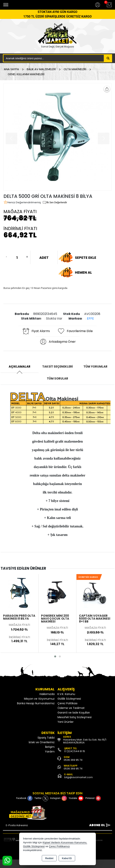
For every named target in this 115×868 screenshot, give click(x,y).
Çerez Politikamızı (60, 846)
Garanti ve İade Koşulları (74, 713)
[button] (55, 656)
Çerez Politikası (67, 703)
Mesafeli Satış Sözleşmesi (75, 717)
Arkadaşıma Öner (58, 342)
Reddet (49, 858)
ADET (44, 258)
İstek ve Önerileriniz (42, 742)
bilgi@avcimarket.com (79, 777)
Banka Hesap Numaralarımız (36, 703)
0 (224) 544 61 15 (75, 751)
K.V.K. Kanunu (66, 694)
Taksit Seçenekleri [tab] (57, 367)
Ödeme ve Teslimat (71, 708)
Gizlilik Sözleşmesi (69, 699)
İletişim (50, 747)
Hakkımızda (47, 694)
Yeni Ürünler (66, 722)
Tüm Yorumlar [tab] (95, 367)
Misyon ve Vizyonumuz (39, 699)
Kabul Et (67, 858)
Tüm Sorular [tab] (57, 378)
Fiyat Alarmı (36, 331)
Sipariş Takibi (46, 738)
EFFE (90, 318)
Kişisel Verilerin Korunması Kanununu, (65, 842)
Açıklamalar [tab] (20, 367)
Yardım (50, 752)
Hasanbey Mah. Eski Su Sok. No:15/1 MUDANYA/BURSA (85, 741)
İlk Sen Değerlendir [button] (55, 202)
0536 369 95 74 (73, 760)
